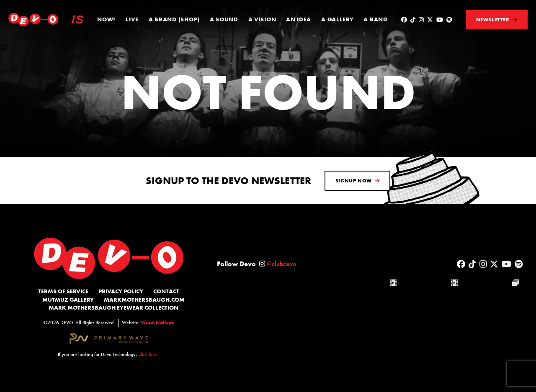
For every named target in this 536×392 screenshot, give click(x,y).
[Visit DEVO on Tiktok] (413, 20)
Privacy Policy (121, 291)
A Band (375, 19)
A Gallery (337, 19)
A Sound (224, 19)
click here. (149, 354)
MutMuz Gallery (68, 300)
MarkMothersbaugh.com (144, 300)
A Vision (262, 19)
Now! (106, 19)
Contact (166, 291)
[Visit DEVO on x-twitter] (430, 20)
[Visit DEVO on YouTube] (440, 20)
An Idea (299, 19)
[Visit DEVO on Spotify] (449, 20)
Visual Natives (157, 323)
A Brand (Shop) (174, 19)
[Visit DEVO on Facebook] (404, 20)
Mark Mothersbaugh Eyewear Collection (113, 307)
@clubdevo (281, 264)
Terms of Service (63, 291)
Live (132, 19)
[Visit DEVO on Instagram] (421, 20)
